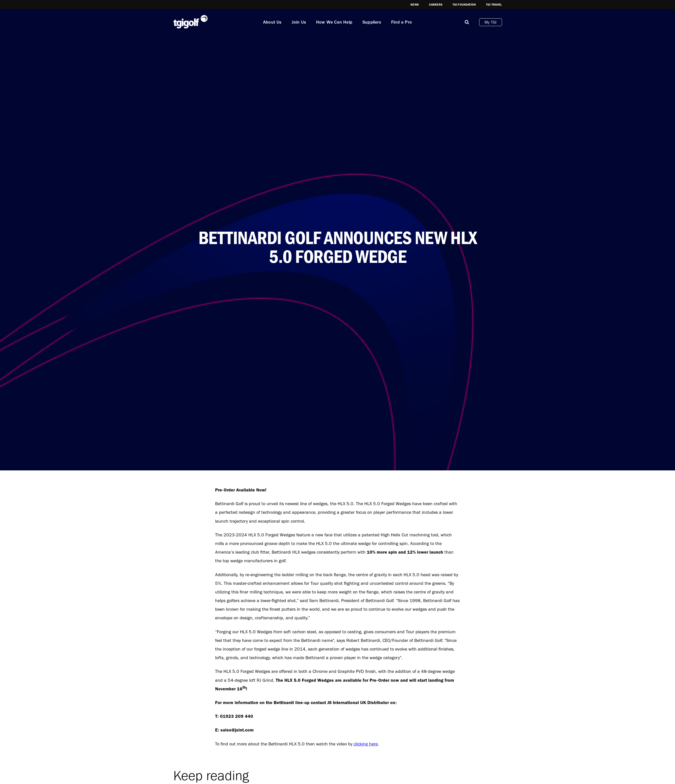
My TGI (490, 22)
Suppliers (372, 22)
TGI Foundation (464, 5)
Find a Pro (402, 22)
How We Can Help (334, 22)
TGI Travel (494, 5)
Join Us (299, 22)
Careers (436, 5)
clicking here (366, 744)
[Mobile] (467, 22)
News (415, 5)
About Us (272, 22)
